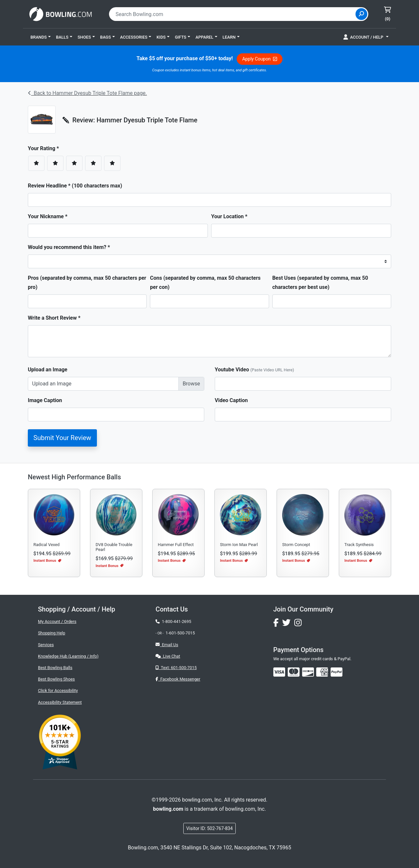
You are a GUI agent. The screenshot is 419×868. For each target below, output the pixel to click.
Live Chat (168, 656)
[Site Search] (361, 14)
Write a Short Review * (54, 318)
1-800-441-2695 (173, 621)
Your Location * (229, 216)
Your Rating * (45, 148)
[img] (337, 672)
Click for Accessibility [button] (58, 691)
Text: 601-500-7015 (176, 668)
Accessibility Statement (60, 702)
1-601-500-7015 (180, 633)
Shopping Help (52, 633)
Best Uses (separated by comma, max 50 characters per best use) (320, 283)
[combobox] (233, 14)
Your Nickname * (48, 216)
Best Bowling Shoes (56, 679)
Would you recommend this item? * (69, 247)
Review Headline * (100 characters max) (75, 186)
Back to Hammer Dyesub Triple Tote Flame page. (87, 93)
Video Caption (231, 400)
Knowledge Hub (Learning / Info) (68, 656)
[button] (41, 37)
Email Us (167, 645)
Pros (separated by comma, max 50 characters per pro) (87, 283)
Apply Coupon (260, 59)
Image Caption (45, 400)
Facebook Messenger (178, 679)
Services (46, 645)
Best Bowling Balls (55, 668)
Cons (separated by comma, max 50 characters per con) (205, 283)
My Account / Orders (57, 621)
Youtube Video (254, 370)
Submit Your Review (62, 438)
